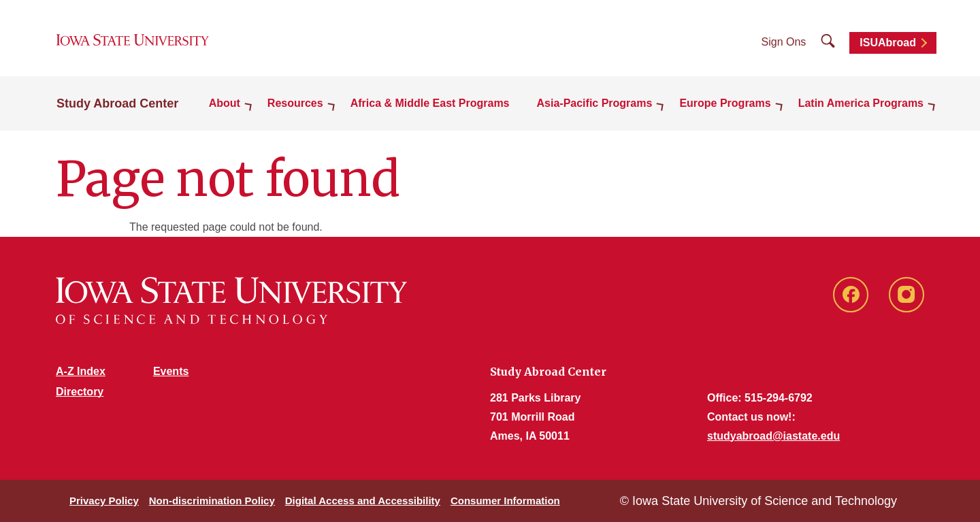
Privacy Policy (104, 501)
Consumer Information (505, 501)
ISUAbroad (888, 43)
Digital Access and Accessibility (363, 501)
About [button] (225, 103)
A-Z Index (81, 371)
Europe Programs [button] (725, 103)
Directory (80, 392)
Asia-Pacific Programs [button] (595, 103)
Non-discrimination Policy (212, 501)
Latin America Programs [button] (861, 103)
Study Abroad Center (117, 103)
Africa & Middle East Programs (430, 103)
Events (171, 371)
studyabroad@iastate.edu (773, 436)
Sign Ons (784, 42)
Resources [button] (295, 103)
